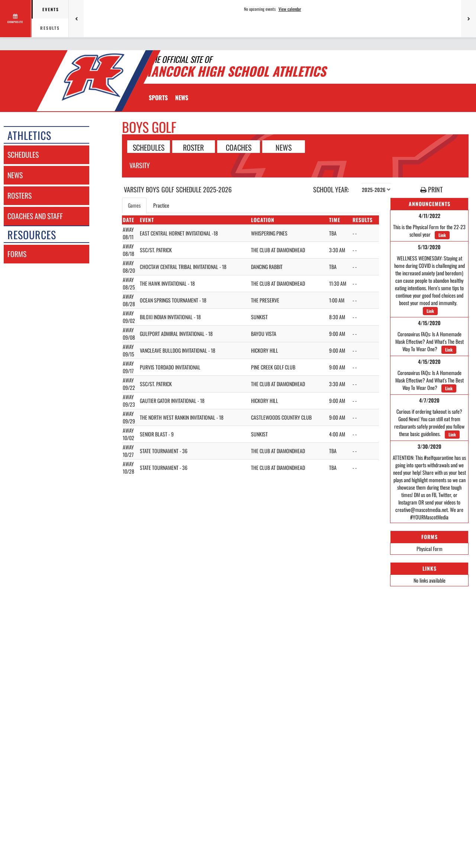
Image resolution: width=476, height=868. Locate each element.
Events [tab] (51, 9)
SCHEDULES (149, 147)
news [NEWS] (15, 175)
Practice (161, 205)
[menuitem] (182, 97)
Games (134, 205)
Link (442, 235)
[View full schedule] (16, 19)
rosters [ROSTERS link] (20, 196)
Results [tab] (50, 28)
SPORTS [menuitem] (158, 97)
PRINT (431, 190)
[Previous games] (76, 19)
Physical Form (430, 549)
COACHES (239, 147)
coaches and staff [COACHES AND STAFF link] (35, 216)
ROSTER (193, 147)
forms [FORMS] (17, 254)
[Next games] (469, 19)
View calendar (290, 9)
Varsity (140, 165)
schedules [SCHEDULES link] (23, 155)
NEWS (284, 147)
